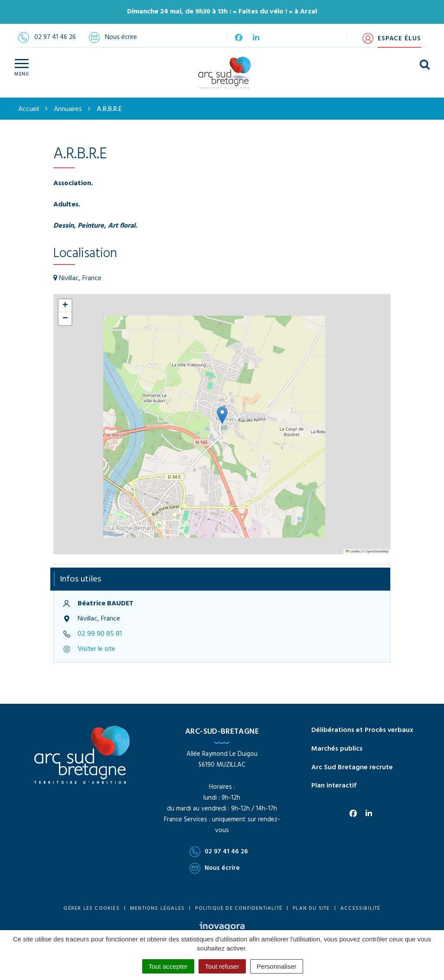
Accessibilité (361, 908)
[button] (222, 415)
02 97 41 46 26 (219, 852)
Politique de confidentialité (239, 908)
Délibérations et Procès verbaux (362, 730)
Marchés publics (337, 749)
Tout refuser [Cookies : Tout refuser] (222, 966)
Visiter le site (96, 649)
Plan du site (311, 908)
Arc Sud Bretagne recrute (352, 768)
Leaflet (353, 551)
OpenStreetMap (377, 551)
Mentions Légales (157, 908)
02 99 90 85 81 (100, 634)
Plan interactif (334, 786)
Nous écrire (215, 868)
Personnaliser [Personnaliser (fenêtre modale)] (277, 966)
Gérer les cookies (91, 908)
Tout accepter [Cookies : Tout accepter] (168, 966)
